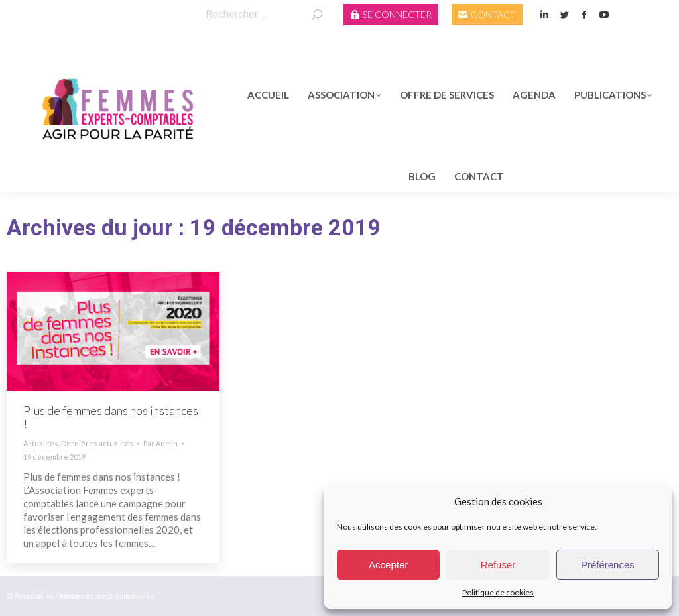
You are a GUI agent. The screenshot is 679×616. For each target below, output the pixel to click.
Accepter (388, 565)
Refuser (498, 565)
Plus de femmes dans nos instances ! (111, 417)
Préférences (608, 565)
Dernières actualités (97, 443)
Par (160, 443)
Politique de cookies (498, 592)
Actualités (41, 443)
